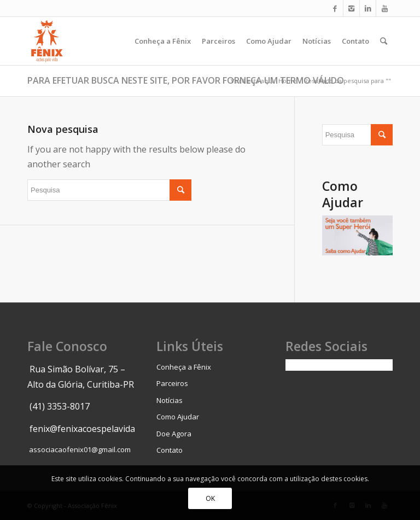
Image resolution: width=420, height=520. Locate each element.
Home (287, 81)
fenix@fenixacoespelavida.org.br (96, 429)
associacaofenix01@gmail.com (80, 449)
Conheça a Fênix (184, 367)
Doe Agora (174, 434)
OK (210, 498)
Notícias (170, 400)
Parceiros (172, 383)
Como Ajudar (178, 417)
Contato (170, 450)
